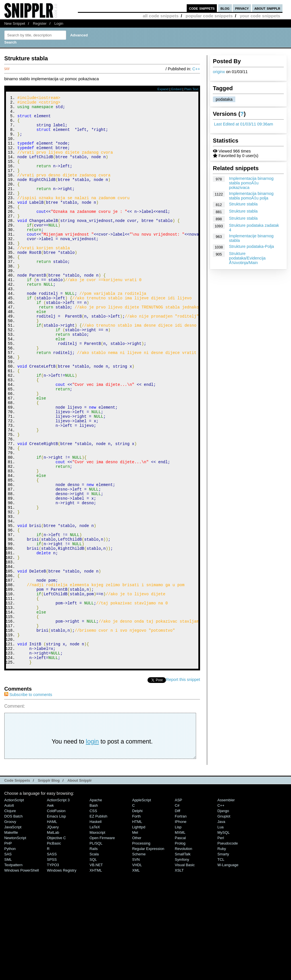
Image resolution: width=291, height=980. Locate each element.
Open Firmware (102, 945)
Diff (177, 918)
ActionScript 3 (58, 907)
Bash (94, 912)
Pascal (180, 945)
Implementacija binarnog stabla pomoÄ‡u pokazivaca (251, 183)
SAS (8, 961)
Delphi (137, 918)
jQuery (53, 934)
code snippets (202, 8)
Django (223, 918)
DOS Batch (13, 923)
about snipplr (267, 8)
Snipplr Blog (49, 887)
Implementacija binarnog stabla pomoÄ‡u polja (251, 196)
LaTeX (95, 934)
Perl (221, 945)
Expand (163, 89)
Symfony (182, 966)
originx (219, 72)
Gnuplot (224, 923)
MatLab (53, 939)
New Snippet (15, 23)
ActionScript (14, 907)
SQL (93, 966)
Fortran (181, 923)
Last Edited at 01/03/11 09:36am (244, 124)
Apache (96, 907)
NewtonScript (15, 945)
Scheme (139, 961)
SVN (136, 966)
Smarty (223, 961)
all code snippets (161, 16)
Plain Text (191, 89)
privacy (242, 8)
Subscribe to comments (28, 801)
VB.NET (96, 972)
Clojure (10, 918)
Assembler (226, 907)
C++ (196, 69)
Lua (221, 934)
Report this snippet (183, 786)
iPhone (181, 928)
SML (8, 966)
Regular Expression (148, 955)
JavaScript (13, 934)
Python (10, 955)
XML (136, 977)
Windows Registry (62, 977)
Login (59, 23)
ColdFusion (56, 918)
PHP (8, 950)
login (92, 848)
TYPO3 (53, 972)
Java (221, 928)
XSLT (179, 977)
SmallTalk (183, 961)
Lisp (178, 934)
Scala (94, 961)
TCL (221, 966)
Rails (94, 955)
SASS (52, 961)
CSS (93, 918)
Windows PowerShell (22, 977)
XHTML (96, 977)
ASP (178, 907)
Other (137, 945)
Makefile (11, 939)
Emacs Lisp (56, 923)
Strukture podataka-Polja (251, 246)
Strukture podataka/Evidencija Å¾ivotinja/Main (247, 258)
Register (40, 23)
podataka (224, 99)
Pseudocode (228, 950)
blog (225, 8)
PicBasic (54, 950)
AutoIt (9, 912)
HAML (52, 928)
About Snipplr (80, 887)
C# (177, 912)
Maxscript (97, 939)
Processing (141, 950)
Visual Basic (185, 972)
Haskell (95, 928)
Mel (135, 939)
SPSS (52, 966)
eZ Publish (98, 923)
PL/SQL (96, 950)
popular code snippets (209, 16)
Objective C (56, 945)
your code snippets (260, 16)
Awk (50, 912)
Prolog (180, 950)
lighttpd (139, 934)
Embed (176, 89)
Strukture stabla (243, 204)
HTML (137, 928)
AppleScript (142, 907)
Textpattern (13, 972)
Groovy (10, 928)
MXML (180, 939)
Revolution (183, 955)
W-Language (228, 972)
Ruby (222, 955)
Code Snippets (17, 887)
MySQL (224, 939)
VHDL (137, 972)
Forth (136, 923)
